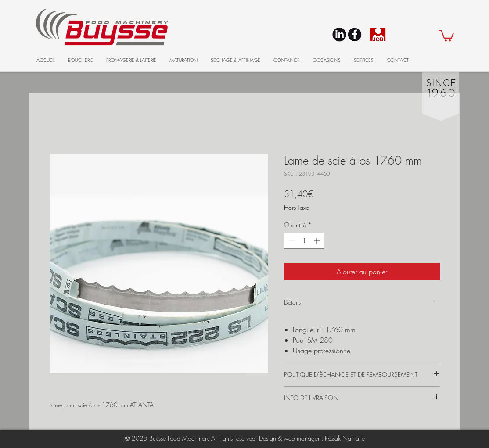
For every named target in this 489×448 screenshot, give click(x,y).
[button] (446, 35)
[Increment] (318, 241)
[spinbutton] (304, 241)
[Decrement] (291, 241)
